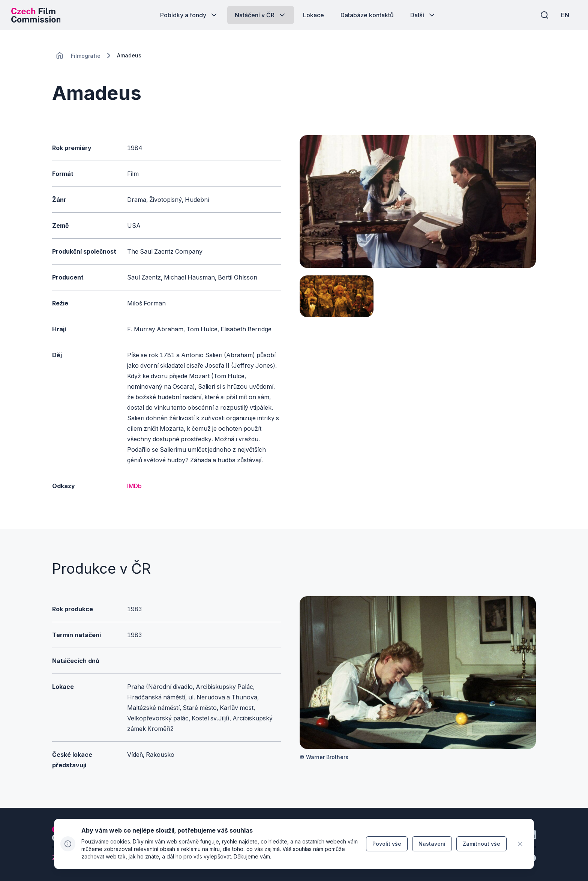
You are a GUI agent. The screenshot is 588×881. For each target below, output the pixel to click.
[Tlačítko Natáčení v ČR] (261, 15)
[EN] (565, 15)
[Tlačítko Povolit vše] (387, 844)
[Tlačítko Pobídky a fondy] (189, 15)
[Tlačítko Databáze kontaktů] (367, 15)
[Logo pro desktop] (36, 15)
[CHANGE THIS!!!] (60, 56)
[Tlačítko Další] (423, 15)
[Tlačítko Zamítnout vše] (481, 844)
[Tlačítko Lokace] (313, 15)
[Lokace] (86, 56)
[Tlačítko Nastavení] (432, 844)
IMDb (134, 486)
